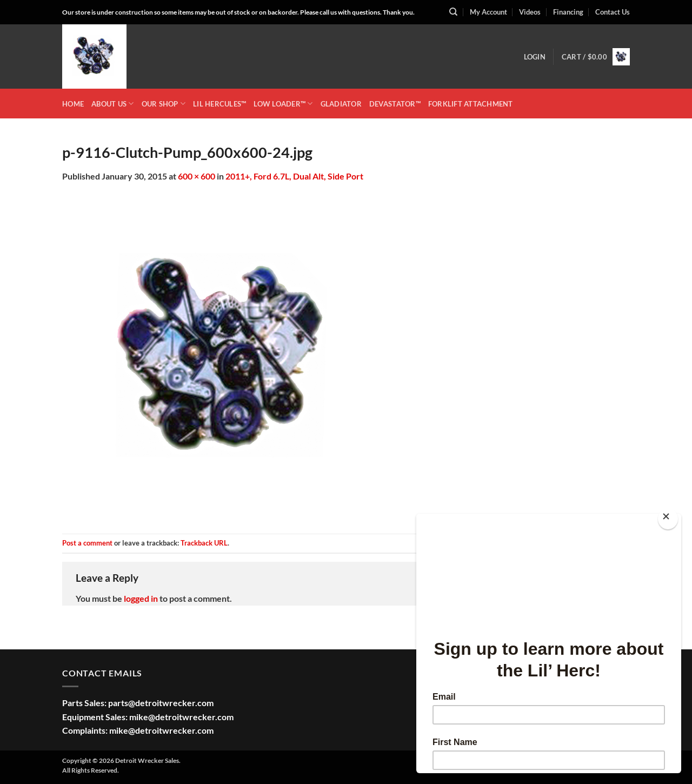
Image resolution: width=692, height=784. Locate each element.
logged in (141, 598)
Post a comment (87, 543)
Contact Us (613, 12)
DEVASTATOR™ (395, 104)
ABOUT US (113, 104)
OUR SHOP (164, 104)
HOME (73, 104)
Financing (568, 12)
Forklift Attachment (471, 104)
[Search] (453, 12)
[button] (535, 57)
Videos (530, 12)
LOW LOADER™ (283, 104)
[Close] (668, 519)
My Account (488, 12)
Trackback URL (204, 543)
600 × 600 (197, 176)
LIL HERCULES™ (219, 104)
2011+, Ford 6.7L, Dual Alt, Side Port (294, 176)
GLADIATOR (341, 104)
